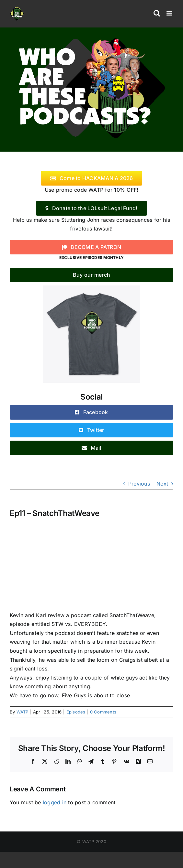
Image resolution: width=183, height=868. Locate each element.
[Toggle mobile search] (157, 13)
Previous (139, 484)
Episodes (76, 712)
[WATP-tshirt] (92, 288)
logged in (55, 802)
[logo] (92, 37)
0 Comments (103, 712)
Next (162, 484)
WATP (23, 712)
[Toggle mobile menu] (170, 13)
